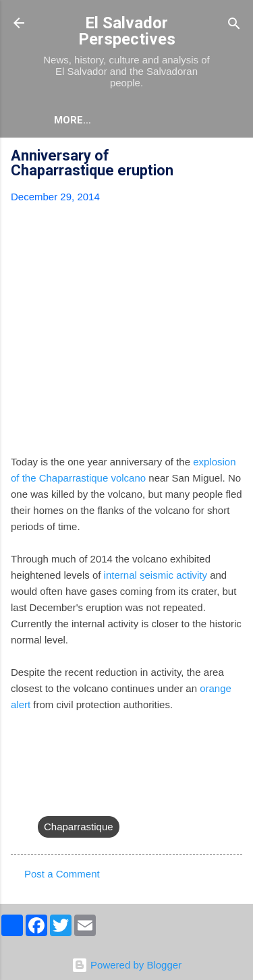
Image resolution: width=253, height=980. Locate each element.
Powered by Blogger (126, 965)
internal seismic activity (156, 575)
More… (73, 120)
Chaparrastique (79, 827)
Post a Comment (62, 874)
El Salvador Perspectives (127, 31)
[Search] (234, 25)
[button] (234, 157)
